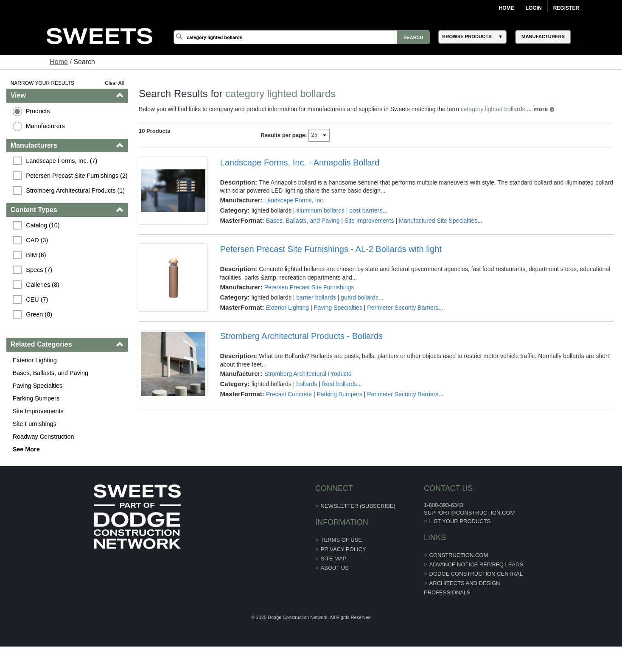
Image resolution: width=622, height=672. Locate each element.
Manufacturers (45, 126)
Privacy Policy (343, 549)
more (541, 109)
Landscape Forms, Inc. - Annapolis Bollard (300, 162)
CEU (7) (37, 300)
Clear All (114, 83)
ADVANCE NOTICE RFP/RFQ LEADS (476, 564)
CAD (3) (37, 240)
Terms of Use (342, 540)
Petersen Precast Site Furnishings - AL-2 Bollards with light (331, 249)
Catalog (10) (43, 225)
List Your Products (460, 521)
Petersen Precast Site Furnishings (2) (77, 176)
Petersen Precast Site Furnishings (309, 287)
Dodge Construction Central (476, 574)
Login (534, 8)
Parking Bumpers (36, 398)
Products (38, 111)
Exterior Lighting (35, 360)
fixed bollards (340, 384)
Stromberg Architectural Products (308, 374)
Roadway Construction (43, 437)
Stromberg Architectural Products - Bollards (302, 336)
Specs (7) (39, 270)
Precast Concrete (289, 394)
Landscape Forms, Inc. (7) (62, 161)
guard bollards (360, 297)
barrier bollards (316, 297)
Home (507, 8)
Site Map (334, 559)
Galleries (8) (42, 285)
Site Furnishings (35, 424)
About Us (335, 568)
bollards (307, 384)
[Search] (302, 37)
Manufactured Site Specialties (438, 221)
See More (26, 449)
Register (566, 8)
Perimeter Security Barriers (403, 308)
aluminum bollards (320, 210)
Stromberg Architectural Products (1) (75, 190)
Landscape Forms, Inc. (294, 200)
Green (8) (39, 314)
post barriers (366, 210)
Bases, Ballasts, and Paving (50, 373)
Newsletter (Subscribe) (358, 506)
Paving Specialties (38, 386)
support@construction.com (469, 513)
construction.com (459, 555)
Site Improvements (38, 411)
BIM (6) (36, 255)
